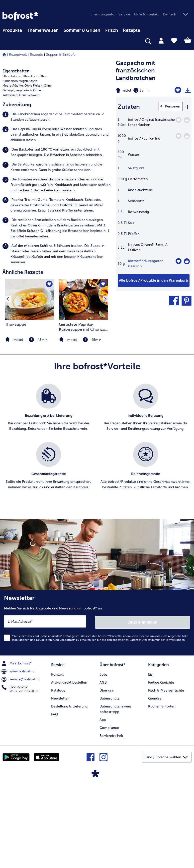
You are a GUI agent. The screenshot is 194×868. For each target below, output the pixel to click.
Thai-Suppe (16, 409)
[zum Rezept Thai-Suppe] (30, 384)
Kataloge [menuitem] (58, 774)
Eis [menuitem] (150, 758)
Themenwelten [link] (43, 30)
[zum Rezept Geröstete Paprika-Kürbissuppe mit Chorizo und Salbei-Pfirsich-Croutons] (84, 384)
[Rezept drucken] (188, 90)
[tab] (161, 40)
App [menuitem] (103, 803)
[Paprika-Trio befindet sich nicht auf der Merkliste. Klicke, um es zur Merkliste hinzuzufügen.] (178, 135)
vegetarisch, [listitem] (24, 175)
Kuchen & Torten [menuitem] (162, 790)
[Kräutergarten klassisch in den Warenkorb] (187, 261)
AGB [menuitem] (103, 766)
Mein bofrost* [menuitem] (17, 747)
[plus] (187, 106)
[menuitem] (12, 30)
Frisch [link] (112, 30)
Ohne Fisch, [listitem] (31, 161)
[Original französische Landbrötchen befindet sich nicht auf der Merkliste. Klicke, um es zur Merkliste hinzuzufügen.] (178, 119)
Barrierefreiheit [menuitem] (111, 819)
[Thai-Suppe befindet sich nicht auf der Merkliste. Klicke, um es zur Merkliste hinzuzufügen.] (49, 369)
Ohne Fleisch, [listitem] (34, 170)
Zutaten (129, 106)
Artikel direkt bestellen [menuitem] (69, 766)
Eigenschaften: (17, 156)
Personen (172, 106)
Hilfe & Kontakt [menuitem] (146, 14)
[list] (97, 527)
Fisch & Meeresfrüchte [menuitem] (166, 774)
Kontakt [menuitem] (57, 758)
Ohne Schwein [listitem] (29, 180)
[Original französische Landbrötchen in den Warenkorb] (187, 119)
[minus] (154, 106)
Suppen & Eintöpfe (61, 55)
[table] (154, 195)
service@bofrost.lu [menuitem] (21, 763)
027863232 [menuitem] (15, 771)
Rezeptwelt (18, 55)
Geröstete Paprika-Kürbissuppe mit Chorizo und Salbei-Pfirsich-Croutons (82, 412)
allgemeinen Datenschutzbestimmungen (139, 724)
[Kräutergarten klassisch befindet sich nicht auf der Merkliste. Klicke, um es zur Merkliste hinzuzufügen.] (178, 260)
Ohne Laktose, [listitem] (12, 161)
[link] (20, 16)
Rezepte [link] (132, 30)
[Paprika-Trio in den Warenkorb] (187, 135)
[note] (84, 425)
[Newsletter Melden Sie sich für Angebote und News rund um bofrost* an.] (97, 707)
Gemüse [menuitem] (155, 782)
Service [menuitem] (124, 14)
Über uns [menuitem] (107, 774)
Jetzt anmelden (143, 706)
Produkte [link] (12, 30)
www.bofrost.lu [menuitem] (18, 755)
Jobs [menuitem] (103, 758)
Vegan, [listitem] (24, 166)
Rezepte (37, 55)
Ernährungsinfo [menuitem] (102, 14)
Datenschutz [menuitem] (109, 782)
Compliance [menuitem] (109, 811)
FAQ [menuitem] (55, 798)
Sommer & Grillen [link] (82, 30)
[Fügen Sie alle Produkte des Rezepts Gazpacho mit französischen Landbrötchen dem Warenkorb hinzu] (154, 280)
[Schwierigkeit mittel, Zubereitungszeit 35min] (140, 90)
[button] (177, 15)
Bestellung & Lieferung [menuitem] (69, 790)
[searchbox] (6, 41)
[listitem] (57, 202)
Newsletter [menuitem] (60, 782)
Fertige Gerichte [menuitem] (161, 766)
